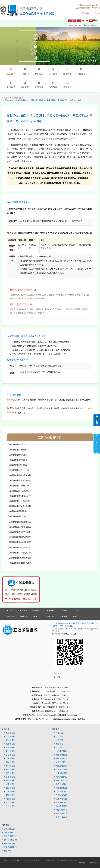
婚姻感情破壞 (60, 759)
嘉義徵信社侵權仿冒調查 (20, 537)
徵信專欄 (7, 851)
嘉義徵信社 (9, 773)
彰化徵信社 (9, 766)
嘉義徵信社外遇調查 (18, 444)
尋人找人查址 (60, 784)
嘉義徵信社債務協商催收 (20, 522)
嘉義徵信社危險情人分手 (20, 496)
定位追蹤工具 (8, 829)
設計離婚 (59, 748)
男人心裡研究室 (9, 836)
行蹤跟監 (37, 610)
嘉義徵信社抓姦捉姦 (18, 455)
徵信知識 (53, 85)
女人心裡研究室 (9, 840)
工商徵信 (53, 72)
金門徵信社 (9, 806)
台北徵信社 (9, 737)
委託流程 (25, 85)
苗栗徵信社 (9, 755)
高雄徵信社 (9, 781)
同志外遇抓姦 (60, 777)
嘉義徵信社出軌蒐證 (18, 450)
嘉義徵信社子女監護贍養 (20, 501)
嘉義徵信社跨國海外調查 (20, 542)
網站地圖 (82, 863)
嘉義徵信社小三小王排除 (20, 470)
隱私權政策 (94, 863)
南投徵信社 (9, 770)
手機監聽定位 (60, 781)
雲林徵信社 (9, 762)
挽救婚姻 (39, 72)
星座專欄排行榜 (9, 847)
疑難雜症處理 (60, 817)
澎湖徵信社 (9, 802)
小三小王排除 (60, 751)
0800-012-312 (90, 13)
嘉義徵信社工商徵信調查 (20, 527)
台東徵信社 (9, 792)
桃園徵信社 (9, 744)
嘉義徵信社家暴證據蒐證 (20, 491)
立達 (7, 98)
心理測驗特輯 (8, 844)
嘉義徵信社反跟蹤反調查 (20, 532)
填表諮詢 (63, 617)
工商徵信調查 (60, 792)
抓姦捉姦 (59, 740)
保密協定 (37, 617)
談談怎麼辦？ (8, 833)
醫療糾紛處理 (60, 813)
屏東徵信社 (9, 784)
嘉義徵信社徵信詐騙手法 (20, 553)
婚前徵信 (59, 744)
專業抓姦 (25, 72)
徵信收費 (11, 85)
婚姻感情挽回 (60, 755)
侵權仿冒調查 (60, 799)
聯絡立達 (67, 85)
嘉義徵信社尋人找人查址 (20, 516)
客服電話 (97, 420)
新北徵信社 (9, 740)
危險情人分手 (60, 770)
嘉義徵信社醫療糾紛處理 (20, 558)
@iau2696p (58, 677)
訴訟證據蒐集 (60, 806)
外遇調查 (59, 733)
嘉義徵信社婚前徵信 (18, 460)
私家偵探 (24, 610)
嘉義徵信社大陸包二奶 (19, 486)
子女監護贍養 (60, 773)
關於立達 (11, 400)
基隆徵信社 (9, 733)
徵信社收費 (41, 408)
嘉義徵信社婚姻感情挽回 (20, 475)
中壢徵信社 (9, 748)
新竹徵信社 (9, 751)
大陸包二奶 (59, 762)
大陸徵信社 (9, 799)
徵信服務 (81, 72)
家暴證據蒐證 (60, 766)
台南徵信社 (9, 777)
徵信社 (19, 861)
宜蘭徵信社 (9, 788)
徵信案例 (11, 617)
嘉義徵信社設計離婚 (18, 465)
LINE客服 (97, 444)
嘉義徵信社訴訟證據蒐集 (20, 547)
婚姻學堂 (67, 72)
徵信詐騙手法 (60, 810)
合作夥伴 (77, 610)
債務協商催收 (60, 788)
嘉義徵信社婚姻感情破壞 (20, 480)
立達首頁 (11, 610)
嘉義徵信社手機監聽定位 (20, 511)
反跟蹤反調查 (60, 795)
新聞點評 (24, 617)
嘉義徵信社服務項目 (50, 437)
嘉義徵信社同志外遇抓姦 (20, 506)
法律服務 (50, 610)
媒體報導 (63, 610)
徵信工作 (50, 617)
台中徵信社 (9, 759)
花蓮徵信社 (9, 795)
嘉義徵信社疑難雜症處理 (20, 563)
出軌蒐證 (59, 737)
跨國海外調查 (60, 802)
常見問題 (39, 85)
